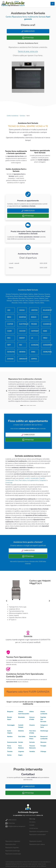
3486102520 (28, 31)
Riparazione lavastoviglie (13, 854)
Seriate (21, 742)
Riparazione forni (11, 844)
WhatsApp (28, 38)
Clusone (32, 725)
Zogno (20, 755)
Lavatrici (27, 478)
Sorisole (22, 116)
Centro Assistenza (12, 116)
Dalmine (21, 731)
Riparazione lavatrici (36, 841)
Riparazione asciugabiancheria (39, 831)
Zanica (9, 755)
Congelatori (43, 480)
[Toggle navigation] (53, 4)
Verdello (32, 751)
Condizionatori (10, 480)
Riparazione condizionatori (37, 835)
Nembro (10, 737)
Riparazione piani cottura (37, 844)
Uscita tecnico (34, 828)
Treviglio (43, 746)
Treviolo (10, 751)
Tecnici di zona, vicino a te (28, 51)
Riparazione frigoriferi (12, 848)
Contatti (32, 825)
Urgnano (21, 751)
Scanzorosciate (12, 742)
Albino (31, 712)
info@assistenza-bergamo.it (15, 826)
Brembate (21, 717)
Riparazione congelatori (13, 841)
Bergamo (10, 712)
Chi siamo (32, 822)
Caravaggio (11, 725)
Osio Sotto (22, 737)
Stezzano (43, 742)
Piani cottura (23, 480)
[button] (7, 391)
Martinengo (44, 731)
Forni (17, 480)
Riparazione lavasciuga (13, 851)
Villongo (43, 751)
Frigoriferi (42, 478)
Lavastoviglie (34, 478)
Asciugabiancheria (33, 480)
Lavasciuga (9, 483)
